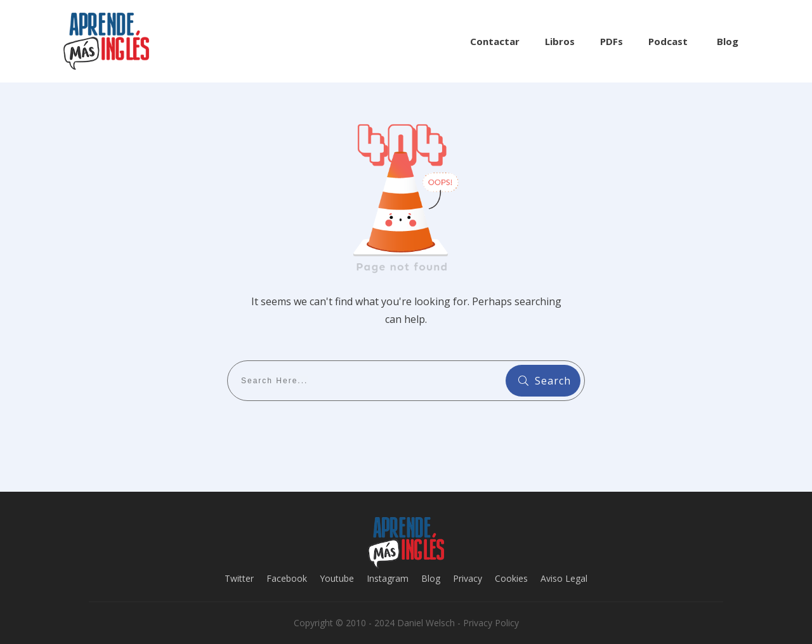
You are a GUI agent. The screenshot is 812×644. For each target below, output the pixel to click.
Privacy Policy (491, 623)
